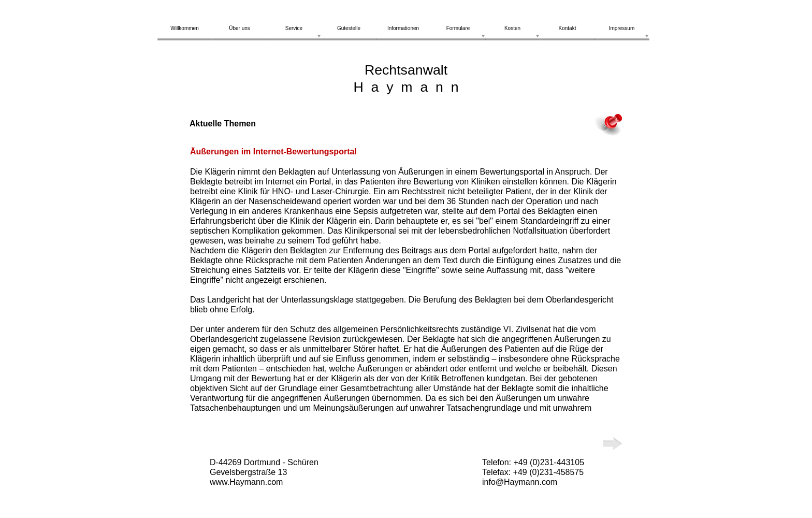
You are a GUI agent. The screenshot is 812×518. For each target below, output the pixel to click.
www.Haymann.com (246, 482)
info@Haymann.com (520, 482)
